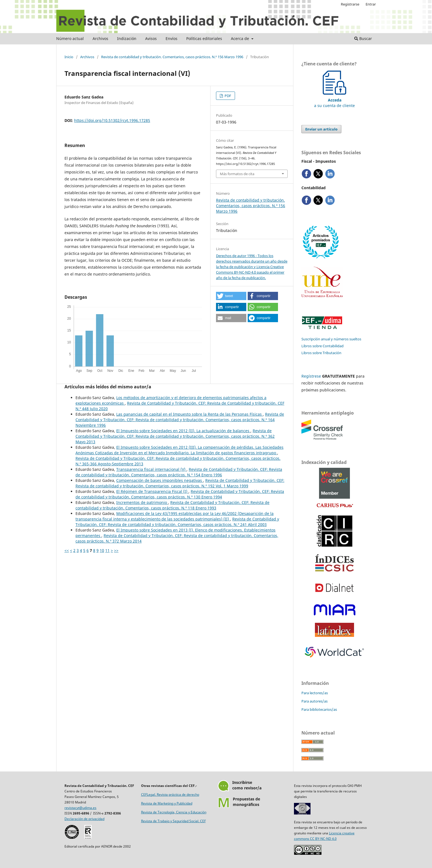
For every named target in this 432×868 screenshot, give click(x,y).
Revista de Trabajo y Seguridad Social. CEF (173, 821)
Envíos (172, 38)
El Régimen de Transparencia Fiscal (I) (152, 491)
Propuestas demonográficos (246, 802)
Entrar (371, 4)
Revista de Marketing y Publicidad (167, 803)
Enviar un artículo (321, 129)
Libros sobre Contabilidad (322, 346)
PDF (227, 96)
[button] (231, 296)
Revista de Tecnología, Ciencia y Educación (174, 812)
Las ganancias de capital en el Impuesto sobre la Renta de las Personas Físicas (190, 414)
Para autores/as (314, 701)
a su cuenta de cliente (334, 100)
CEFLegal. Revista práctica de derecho (170, 794)
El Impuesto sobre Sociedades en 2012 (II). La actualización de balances (183, 431)
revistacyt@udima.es (80, 808)
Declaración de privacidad (84, 819)
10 (102, 550)
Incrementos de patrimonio (142, 502)
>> (116, 550)
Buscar (363, 38)
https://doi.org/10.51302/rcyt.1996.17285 (112, 120)
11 (107, 550)
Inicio (69, 57)
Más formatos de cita (237, 174)
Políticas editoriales (204, 38)
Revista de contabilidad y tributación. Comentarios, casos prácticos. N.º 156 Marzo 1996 (172, 57)
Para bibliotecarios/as (319, 709)
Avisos (151, 38)
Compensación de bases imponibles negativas (160, 480)
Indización (127, 38)
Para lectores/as (315, 693)
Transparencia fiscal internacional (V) (151, 469)
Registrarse (350, 4)
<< (67, 550)
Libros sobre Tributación (321, 353)
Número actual (70, 38)
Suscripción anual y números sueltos (331, 339)
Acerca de (241, 38)
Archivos (100, 38)
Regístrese (311, 376)
